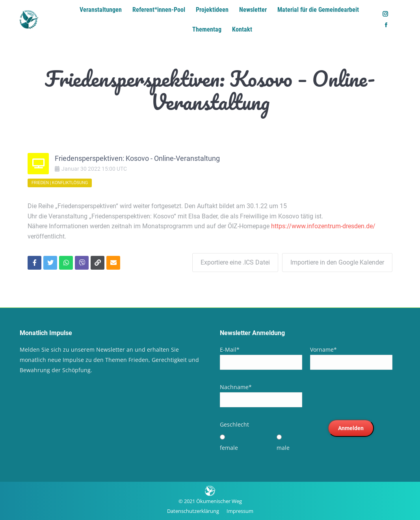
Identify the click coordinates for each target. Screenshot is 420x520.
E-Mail (230, 349)
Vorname (323, 349)
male (283, 448)
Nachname (236, 387)
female (229, 448)
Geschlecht (234, 424)
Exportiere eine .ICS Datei (235, 262)
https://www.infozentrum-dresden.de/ (323, 226)
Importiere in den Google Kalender (337, 262)
